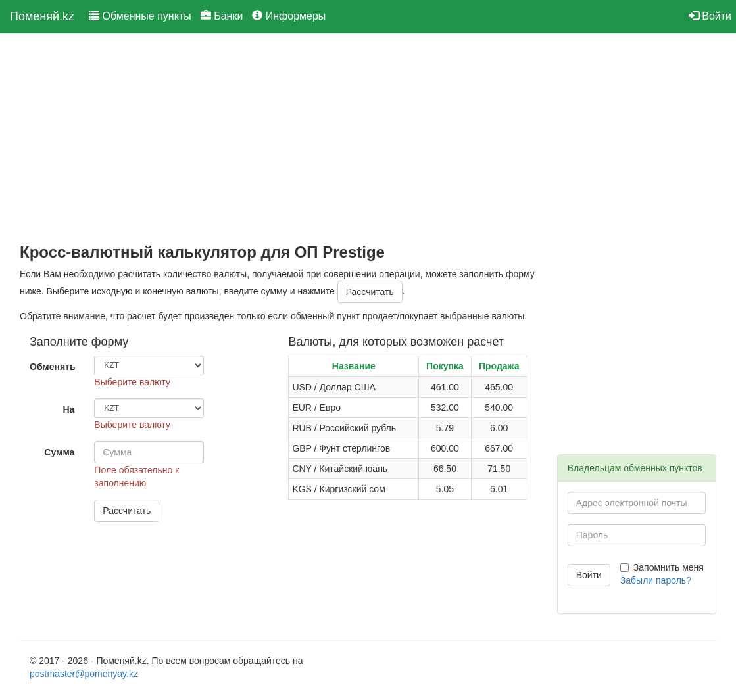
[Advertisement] (279, 139)
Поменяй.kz (42, 16)
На (68, 409)
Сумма (59, 452)
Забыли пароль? (656, 580)
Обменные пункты (140, 16)
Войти (710, 16)
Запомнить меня (662, 567)
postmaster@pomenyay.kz (84, 674)
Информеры (289, 16)
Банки (222, 16)
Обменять (53, 367)
